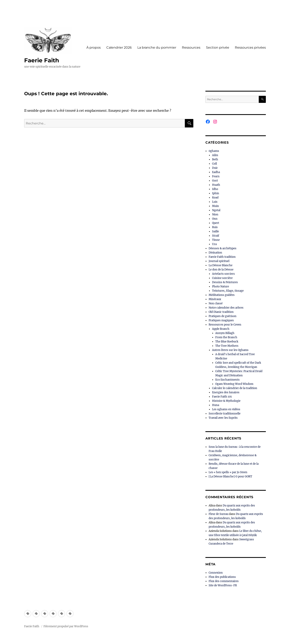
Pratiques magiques (221, 320)
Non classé (216, 303)
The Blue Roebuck (227, 342)
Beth (215, 159)
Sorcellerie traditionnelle (225, 414)
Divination (215, 253)
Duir (215, 168)
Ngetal (216, 210)
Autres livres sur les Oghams (230, 350)
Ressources (191, 47)
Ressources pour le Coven (225, 325)
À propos (94, 47)
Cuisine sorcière (222, 278)
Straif (216, 236)
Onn (215, 219)
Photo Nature (221, 287)
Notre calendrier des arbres (226, 308)
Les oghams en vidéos (226, 409)
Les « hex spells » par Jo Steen (228, 472)
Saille (215, 231)
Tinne (216, 240)
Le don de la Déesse (221, 270)
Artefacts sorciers (223, 274)
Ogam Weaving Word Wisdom (234, 384)
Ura (214, 244)
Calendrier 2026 (119, 47)
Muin (215, 206)
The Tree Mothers (227, 346)
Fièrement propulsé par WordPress (66, 626)
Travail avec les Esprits (223, 418)
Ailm (215, 155)
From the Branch (226, 337)
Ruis (215, 227)
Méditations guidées (222, 295)
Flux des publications (222, 577)
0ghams (214, 151)
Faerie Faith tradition (222, 257)
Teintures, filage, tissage (228, 291)
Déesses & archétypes (223, 248)
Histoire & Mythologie (226, 401)
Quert (216, 223)
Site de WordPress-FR (223, 585)
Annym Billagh (225, 333)
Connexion (216, 573)
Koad (215, 198)
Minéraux (215, 299)
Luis (215, 202)
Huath (216, 185)
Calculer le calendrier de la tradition (235, 388)
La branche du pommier (157, 47)
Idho (215, 189)
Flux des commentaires (224, 581)
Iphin (216, 193)
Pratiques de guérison (223, 316)
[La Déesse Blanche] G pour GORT (230, 476)
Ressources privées (250, 47)
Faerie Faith (42, 60)
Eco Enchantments (227, 380)
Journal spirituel (219, 261)
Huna (216, 405)
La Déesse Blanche (221, 265)
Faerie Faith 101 (222, 397)
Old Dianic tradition (221, 312)
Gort (215, 181)
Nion (215, 214)
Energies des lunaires (226, 392)
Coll (214, 164)
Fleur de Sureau (219, 514)
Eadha (216, 172)
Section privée (218, 47)
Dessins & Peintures (225, 282)
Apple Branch (221, 329)
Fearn (216, 176)
